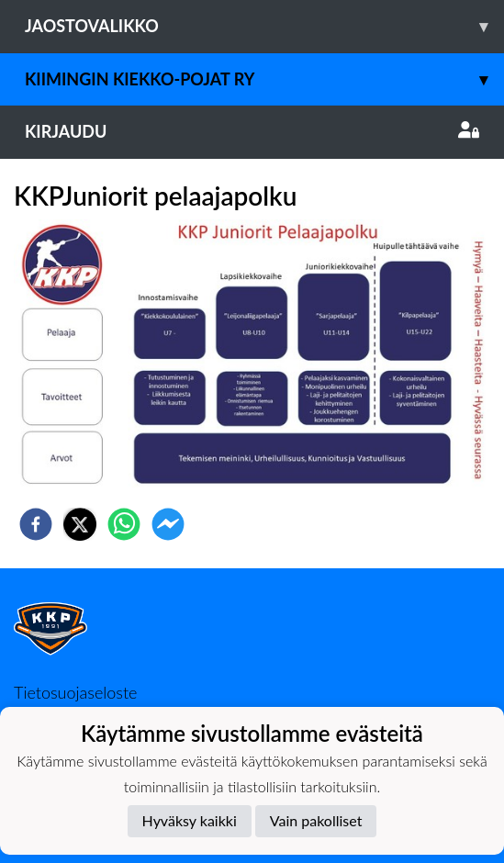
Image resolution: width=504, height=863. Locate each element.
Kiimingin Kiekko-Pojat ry (264, 79)
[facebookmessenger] (168, 524)
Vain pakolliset (316, 820)
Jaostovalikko (264, 26)
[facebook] (36, 524)
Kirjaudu (252, 131)
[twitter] (80, 524)
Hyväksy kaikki (190, 820)
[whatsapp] (124, 524)
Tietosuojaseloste (75, 692)
